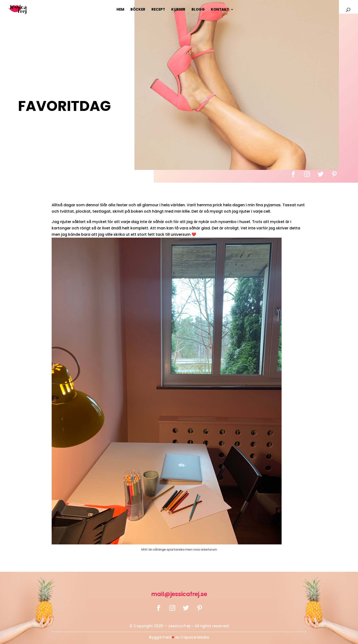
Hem (120, 10)
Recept (158, 10)
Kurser (178, 10)
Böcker (138, 10)
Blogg (198, 10)
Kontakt (220, 10)
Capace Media (195, 637)
